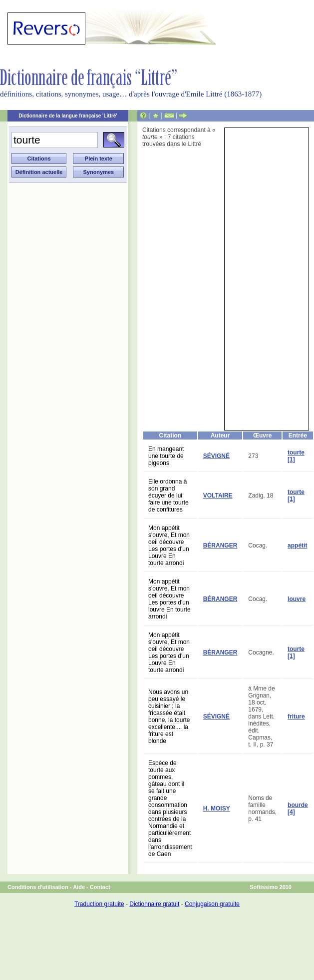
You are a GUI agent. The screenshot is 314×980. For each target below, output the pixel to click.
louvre (297, 599)
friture (296, 716)
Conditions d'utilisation (38, 887)
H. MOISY (217, 808)
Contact (100, 887)
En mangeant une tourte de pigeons (166, 456)
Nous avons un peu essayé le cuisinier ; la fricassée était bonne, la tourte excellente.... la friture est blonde (169, 716)
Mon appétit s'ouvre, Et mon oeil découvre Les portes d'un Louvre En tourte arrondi (169, 545)
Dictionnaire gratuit (154, 904)
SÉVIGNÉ (216, 456)
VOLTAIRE (218, 495)
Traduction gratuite (99, 904)
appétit (297, 545)
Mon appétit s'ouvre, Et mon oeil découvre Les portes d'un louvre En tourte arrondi (169, 599)
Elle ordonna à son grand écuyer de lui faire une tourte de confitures (168, 495)
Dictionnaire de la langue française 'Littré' (68, 116)
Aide (79, 887)
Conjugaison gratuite (212, 904)
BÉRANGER (220, 545)
